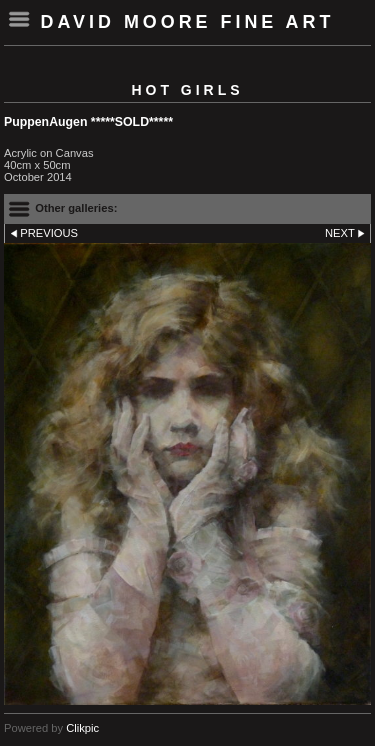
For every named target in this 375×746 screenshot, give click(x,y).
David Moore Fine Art (188, 22)
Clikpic (82, 728)
